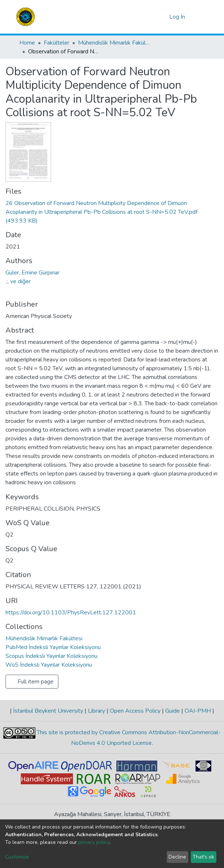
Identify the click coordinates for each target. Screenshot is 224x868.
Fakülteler (57, 43)
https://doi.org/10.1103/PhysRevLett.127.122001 (71, 613)
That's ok (203, 857)
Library (96, 711)
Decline (177, 857)
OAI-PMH (198, 711)
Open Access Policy (135, 711)
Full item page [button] (32, 682)
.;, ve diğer (18, 281)
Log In (177, 17)
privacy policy (94, 842)
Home (27, 43)
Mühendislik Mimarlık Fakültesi (115, 43)
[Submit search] (152, 17)
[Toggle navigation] (200, 17)
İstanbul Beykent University (48, 711)
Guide (173, 711)
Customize (17, 857)
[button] (163, 17)
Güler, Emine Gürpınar (32, 273)
